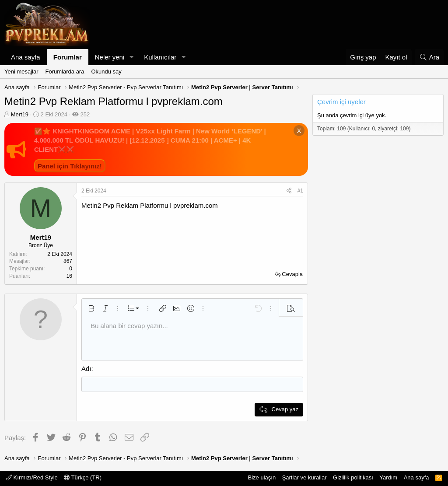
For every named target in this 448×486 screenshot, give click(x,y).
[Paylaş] (289, 191)
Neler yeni (110, 57)
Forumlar (68, 57)
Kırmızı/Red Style (32, 477)
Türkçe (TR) (83, 477)
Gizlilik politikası (353, 477)
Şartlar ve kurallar (304, 477)
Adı (86, 369)
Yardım (388, 477)
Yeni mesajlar (21, 72)
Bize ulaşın (262, 477)
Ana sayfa (26, 57)
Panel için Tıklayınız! (70, 166)
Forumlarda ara (65, 72)
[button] (131, 57)
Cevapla (292, 274)
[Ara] (429, 57)
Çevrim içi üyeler (341, 102)
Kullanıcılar (160, 57)
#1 (300, 191)
